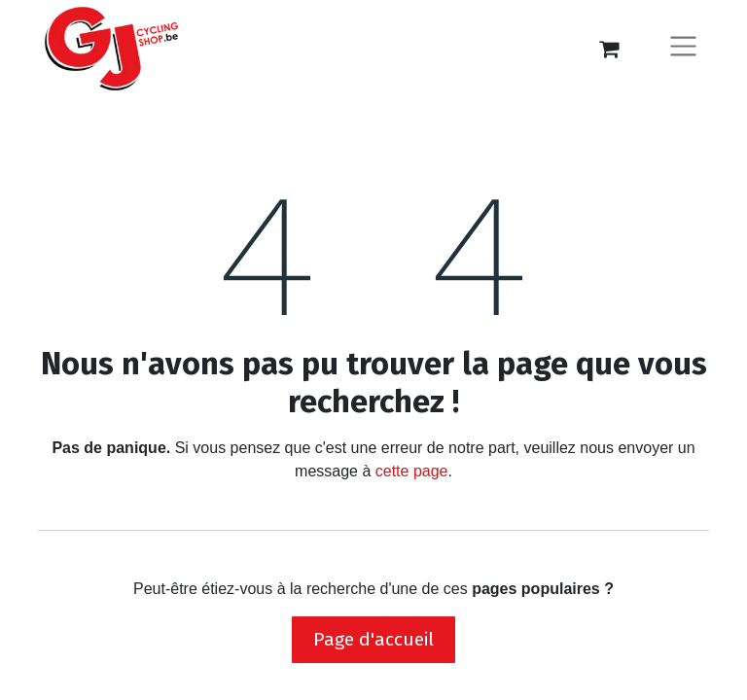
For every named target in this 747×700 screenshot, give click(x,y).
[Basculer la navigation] (683, 49)
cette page (412, 471)
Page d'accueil (373, 639)
